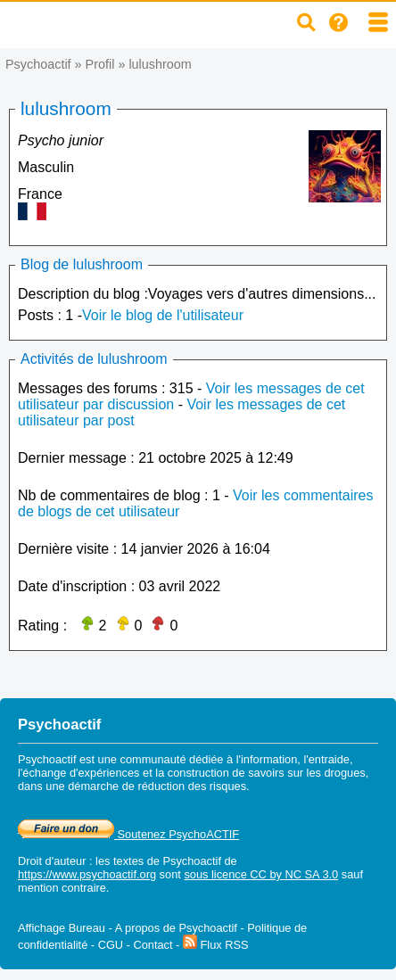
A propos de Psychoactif (176, 928)
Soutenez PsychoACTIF (128, 834)
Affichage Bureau (62, 928)
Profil (100, 64)
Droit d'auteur (52, 861)
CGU (111, 945)
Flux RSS (216, 945)
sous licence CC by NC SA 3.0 (261, 874)
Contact (153, 945)
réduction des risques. (193, 786)
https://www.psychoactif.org (87, 874)
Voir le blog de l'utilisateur (163, 315)
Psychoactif (38, 64)
